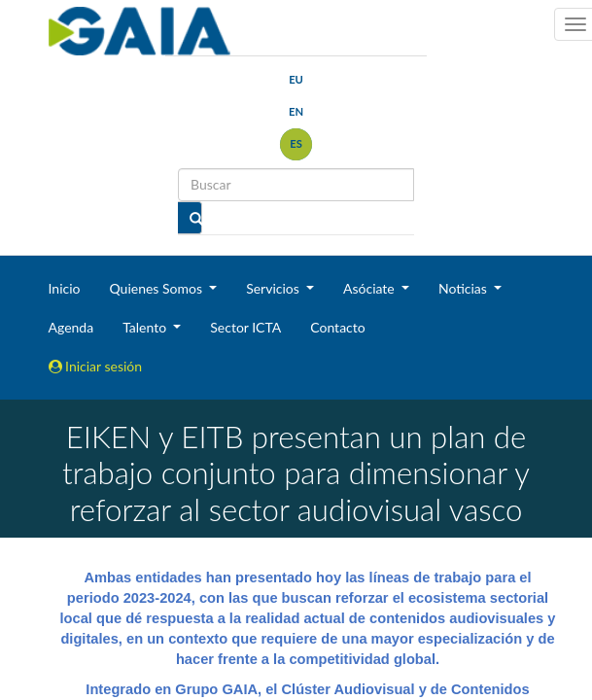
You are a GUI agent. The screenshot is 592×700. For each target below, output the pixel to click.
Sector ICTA (245, 327)
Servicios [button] (274, 288)
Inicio (65, 288)
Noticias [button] (465, 288)
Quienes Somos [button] (157, 288)
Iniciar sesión (96, 366)
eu (296, 79)
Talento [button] (146, 327)
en (296, 111)
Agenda (71, 327)
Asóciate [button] (370, 288)
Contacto (337, 327)
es (296, 143)
